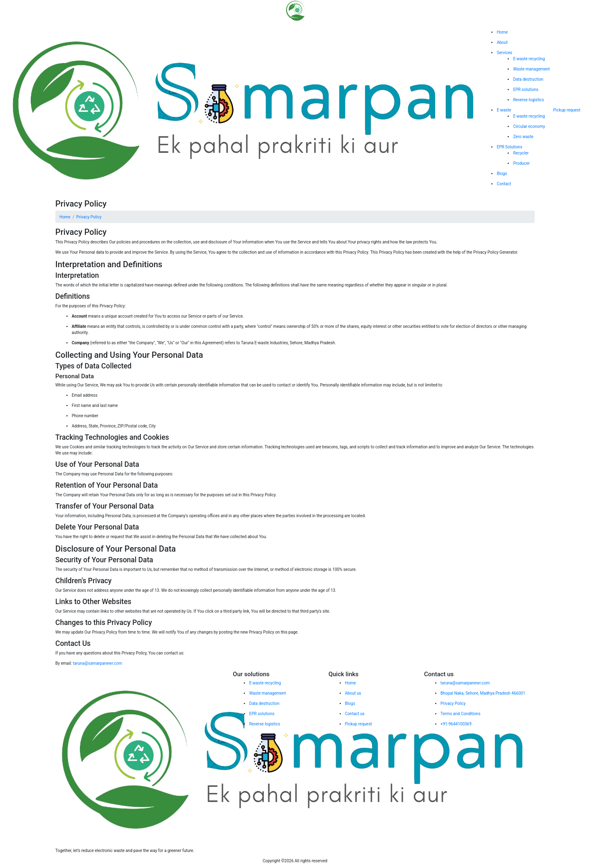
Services (504, 53)
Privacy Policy (89, 217)
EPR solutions (526, 90)
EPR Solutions (509, 147)
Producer (521, 163)
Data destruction (528, 79)
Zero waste (523, 137)
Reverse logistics (528, 100)
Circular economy (529, 126)
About (502, 42)
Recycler (521, 153)
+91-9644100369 (456, 724)
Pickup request (567, 110)
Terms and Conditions (461, 714)
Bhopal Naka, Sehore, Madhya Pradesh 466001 (483, 693)
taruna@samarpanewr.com (98, 663)
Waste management (531, 69)
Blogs (502, 174)
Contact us (355, 714)
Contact (504, 184)
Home (502, 32)
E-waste (504, 110)
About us (353, 693)
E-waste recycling (529, 59)
